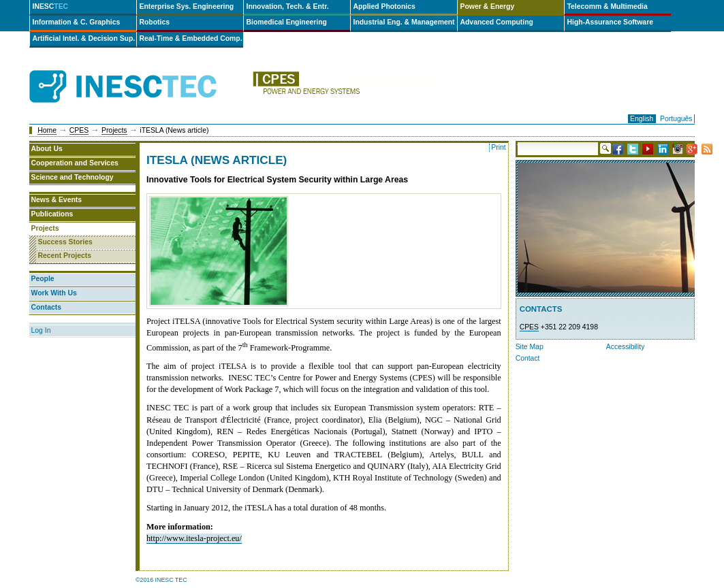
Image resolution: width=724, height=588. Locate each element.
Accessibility (626, 347)
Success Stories (65, 242)
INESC (51, 6)
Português (676, 119)
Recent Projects (65, 256)
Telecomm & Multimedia (608, 6)
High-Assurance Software (610, 22)
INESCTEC (138, 71)
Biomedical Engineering (287, 22)
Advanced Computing (497, 22)
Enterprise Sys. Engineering (187, 6)
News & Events (57, 200)
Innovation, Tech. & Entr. (288, 6)
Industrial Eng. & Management (404, 22)
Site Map (530, 347)
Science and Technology (73, 177)
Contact (528, 358)
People (43, 279)
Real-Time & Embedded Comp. (191, 38)
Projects (114, 130)
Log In (41, 330)
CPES (79, 130)
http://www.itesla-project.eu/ (194, 538)
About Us (47, 149)
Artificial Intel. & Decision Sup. (84, 38)
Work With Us (54, 293)
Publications (52, 214)
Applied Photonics (384, 6)
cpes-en (344, 87)
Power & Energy (488, 6)
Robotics (155, 22)
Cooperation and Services (75, 163)
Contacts (46, 307)
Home (47, 130)
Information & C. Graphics (77, 22)
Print (498, 147)
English (642, 119)
